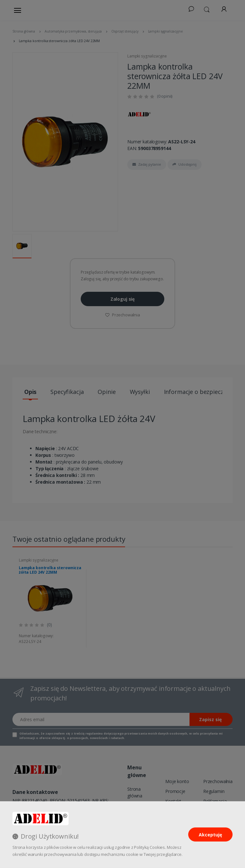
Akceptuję (210, 835)
